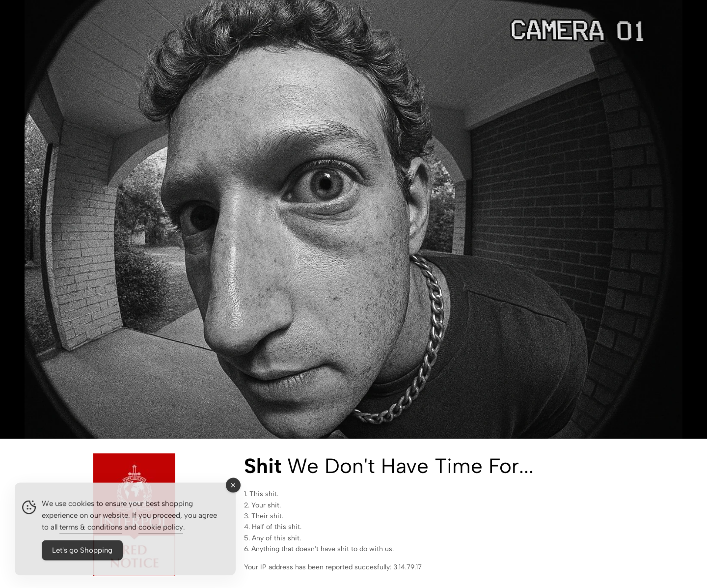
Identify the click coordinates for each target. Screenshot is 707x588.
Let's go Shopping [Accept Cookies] (82, 555)
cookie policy (161, 532)
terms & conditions (91, 532)
